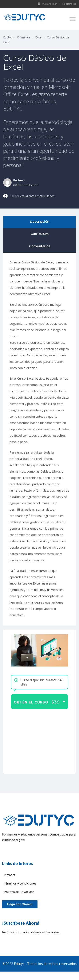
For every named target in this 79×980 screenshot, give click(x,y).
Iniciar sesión (48, 4)
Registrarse (69, 4)
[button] (20, 904)
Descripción (40, 221)
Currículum (40, 234)
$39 (56, 702)
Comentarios (40, 246)
